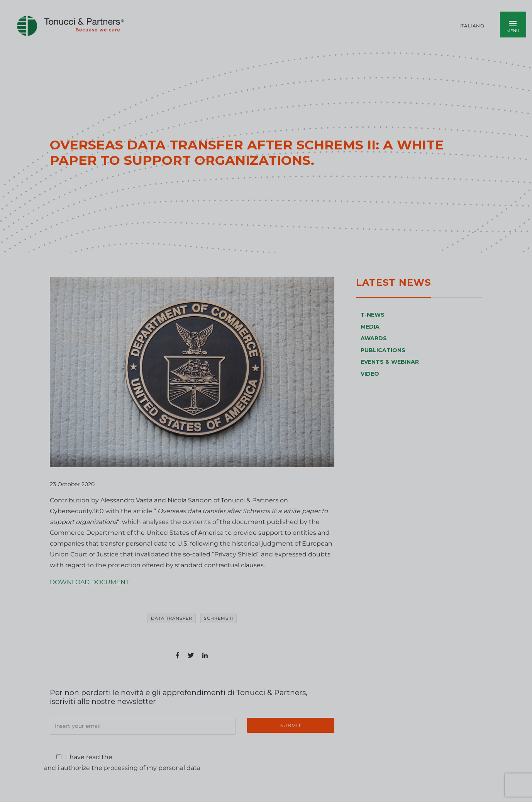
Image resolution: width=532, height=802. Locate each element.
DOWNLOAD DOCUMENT (89, 582)
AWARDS (374, 338)
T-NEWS (373, 315)
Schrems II (219, 618)
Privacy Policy (140, 757)
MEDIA (370, 327)
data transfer (172, 618)
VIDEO (370, 374)
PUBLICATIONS (383, 350)
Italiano (472, 26)
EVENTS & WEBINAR (390, 362)
